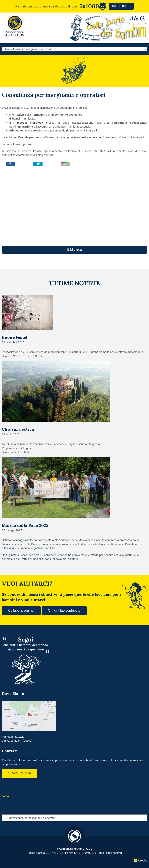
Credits (143, 860)
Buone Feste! (14, 337)
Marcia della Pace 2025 (25, 525)
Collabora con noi (21, 610)
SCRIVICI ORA (20, 773)
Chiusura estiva (18, 429)
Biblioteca (74, 249)
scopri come (121, 6)
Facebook (6, 785)
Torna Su (7, 796)
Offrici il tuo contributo (64, 610)
